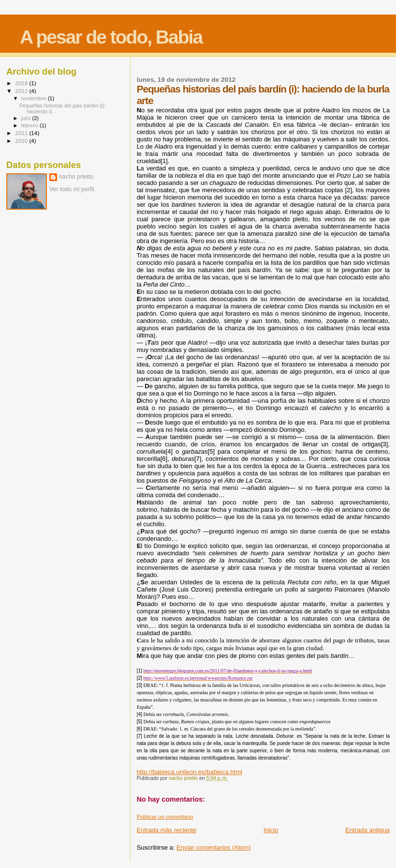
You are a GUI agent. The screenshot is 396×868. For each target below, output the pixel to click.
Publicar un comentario (165, 817)
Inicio (271, 830)
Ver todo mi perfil (72, 189)
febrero (30, 125)
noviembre (35, 98)
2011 (22, 133)
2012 (22, 91)
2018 (22, 83)
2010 (22, 141)
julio (27, 118)
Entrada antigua (367, 830)
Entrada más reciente (167, 830)
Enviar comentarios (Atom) (214, 847)
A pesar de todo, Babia (111, 37)
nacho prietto (76, 177)
